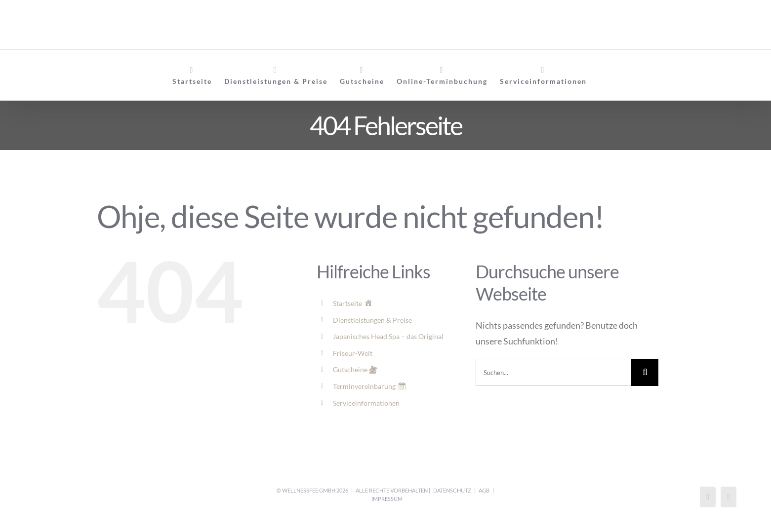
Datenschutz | (454, 490)
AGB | (486, 490)
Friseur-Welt (353, 353)
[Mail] (729, 497)
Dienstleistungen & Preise (372, 320)
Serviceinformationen (366, 403)
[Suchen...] (553, 372)
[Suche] (645, 372)
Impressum (387, 499)
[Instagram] (708, 497)
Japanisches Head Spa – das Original (388, 336)
